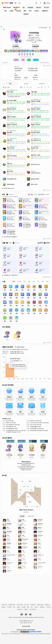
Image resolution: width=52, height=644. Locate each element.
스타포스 (37, 11)
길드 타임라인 (33, 609)
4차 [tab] (24, 282)
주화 (5, 11)
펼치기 (26, 78)
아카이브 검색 (20, 605)
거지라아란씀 (9, 455)
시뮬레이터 (45, 11)
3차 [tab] (29, 282)
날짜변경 (36, 60)
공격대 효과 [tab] (31, 516)
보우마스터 (43, 458)
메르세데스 (32, 458)
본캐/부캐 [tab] (42, 84)
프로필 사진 (20, 609)
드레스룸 (18, 11)
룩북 (25, 11)
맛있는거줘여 (20, 455)
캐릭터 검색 (4, 605)
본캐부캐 (26, 14)
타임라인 (16, 60)
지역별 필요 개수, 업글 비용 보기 (11, 275)
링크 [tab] (47, 282)
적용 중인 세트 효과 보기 (9, 188)
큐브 (30, 11)
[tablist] (26, 84)
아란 (30, 38)
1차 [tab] (38, 282)
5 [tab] (40, 507)
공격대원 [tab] (22, 516)
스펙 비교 (49, 607)
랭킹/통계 (30, 8)
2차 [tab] (34, 282)
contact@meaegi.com (26, 621)
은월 (20, 458)
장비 (6, 87)
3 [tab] (48, 87)
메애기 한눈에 (7, 8)
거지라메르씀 (32, 455)
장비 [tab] (10, 84)
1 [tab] (42, 87)
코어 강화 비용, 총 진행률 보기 (10, 237)
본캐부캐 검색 (12, 605)
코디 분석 (46, 8)
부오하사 (43, 455)
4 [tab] (37, 507)
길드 (24, 8)
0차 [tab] (43, 282)
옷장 (29, 60)
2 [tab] (45, 87)
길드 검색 (27, 605)
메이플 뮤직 (17, 8)
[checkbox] (7, 195)
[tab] (21, 87)
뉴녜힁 (11, 11)
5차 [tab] (14, 282)
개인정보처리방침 (26, 626)
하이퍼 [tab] (19, 282)
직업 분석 (39, 8)
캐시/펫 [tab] (26, 84)
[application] (26, 368)
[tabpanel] (26, 303)
